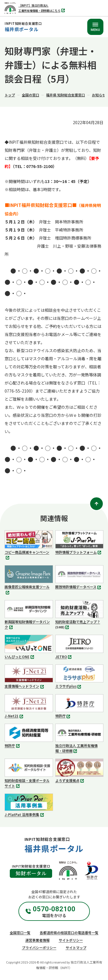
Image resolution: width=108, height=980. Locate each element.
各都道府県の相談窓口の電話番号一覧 (69, 933)
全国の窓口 (31, 95)
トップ (10, 95)
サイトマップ (76, 948)
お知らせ (99, 95)
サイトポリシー (71, 940)
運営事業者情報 (37, 940)
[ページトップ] (96, 504)
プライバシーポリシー (39, 948)
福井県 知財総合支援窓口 (66, 95)
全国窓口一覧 (20, 933)
